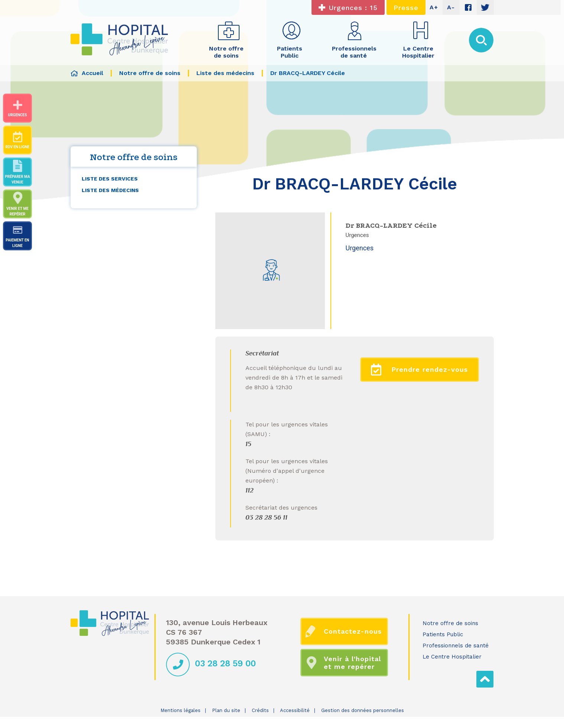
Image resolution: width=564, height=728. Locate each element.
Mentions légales (180, 710)
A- (451, 7)
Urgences (360, 248)
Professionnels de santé (456, 646)
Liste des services (110, 179)
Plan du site (226, 710)
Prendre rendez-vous (419, 370)
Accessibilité (295, 710)
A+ (434, 7)
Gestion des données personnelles (363, 710)
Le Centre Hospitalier (452, 657)
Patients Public (443, 634)
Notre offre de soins (450, 623)
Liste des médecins (110, 190)
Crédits (260, 710)
